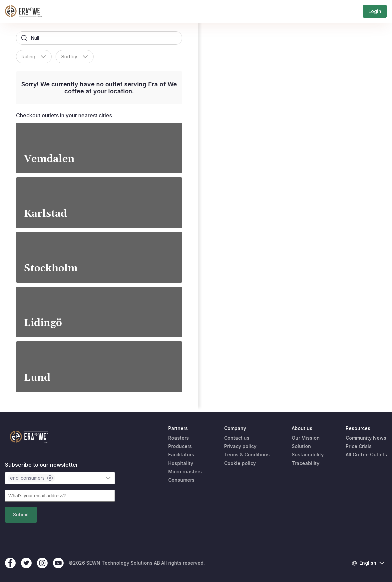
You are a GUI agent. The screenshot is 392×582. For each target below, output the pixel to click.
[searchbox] (99, 38)
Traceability (306, 463)
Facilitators (181, 454)
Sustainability (308, 454)
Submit (21, 514)
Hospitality (181, 463)
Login (375, 11)
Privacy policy (240, 446)
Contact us (237, 438)
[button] (43, 57)
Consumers (181, 480)
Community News (366, 438)
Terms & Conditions (247, 454)
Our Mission (306, 438)
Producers (180, 446)
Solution (301, 446)
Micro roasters (185, 471)
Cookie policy (240, 463)
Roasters (179, 438)
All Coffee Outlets (366, 454)
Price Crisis (359, 446)
